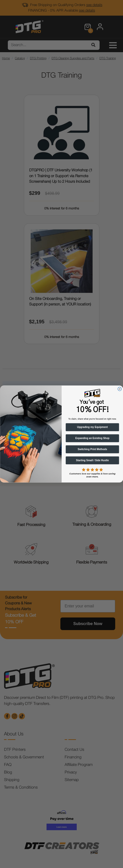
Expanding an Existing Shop (92, 438)
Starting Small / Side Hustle (92, 460)
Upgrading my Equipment (92, 427)
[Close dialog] (120, 389)
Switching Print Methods (92, 449)
